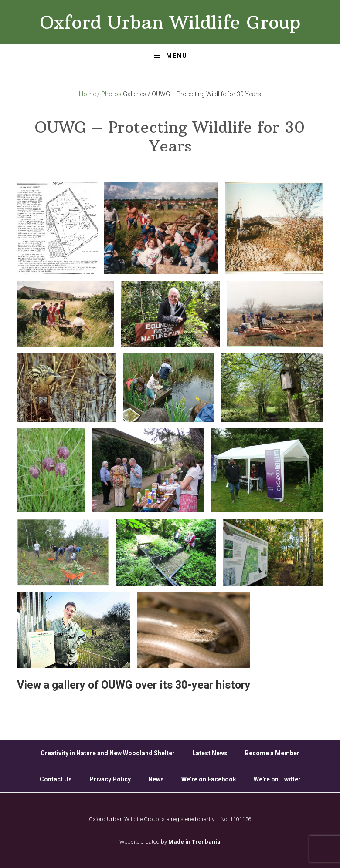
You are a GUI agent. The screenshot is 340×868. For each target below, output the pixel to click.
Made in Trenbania (194, 842)
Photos (111, 94)
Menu (177, 56)
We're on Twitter (277, 779)
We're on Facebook (209, 779)
